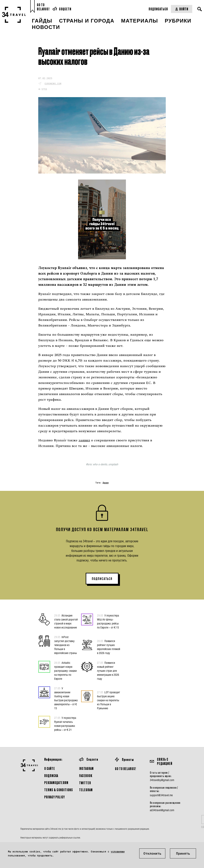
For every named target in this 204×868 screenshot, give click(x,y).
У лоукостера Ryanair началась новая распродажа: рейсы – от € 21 (65, 724)
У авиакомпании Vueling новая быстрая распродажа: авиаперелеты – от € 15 (66, 698)
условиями (118, 851)
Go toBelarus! (43, 7)
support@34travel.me (161, 795)
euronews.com (53, 83)
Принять (183, 853)
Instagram (86, 768)
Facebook (86, 776)
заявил (84, 440)
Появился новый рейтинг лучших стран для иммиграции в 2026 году (108, 671)
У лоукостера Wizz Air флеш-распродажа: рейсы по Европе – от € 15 (108, 621)
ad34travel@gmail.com (162, 810)
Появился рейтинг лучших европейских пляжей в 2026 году (109, 647)
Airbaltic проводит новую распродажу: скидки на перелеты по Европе (65, 671)
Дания (106, 483)
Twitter (85, 783)
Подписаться (158, 9)
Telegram (86, 790)
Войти (182, 9)
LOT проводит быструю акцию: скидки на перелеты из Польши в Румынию (108, 700)
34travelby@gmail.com (162, 780)
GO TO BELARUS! (126, 769)
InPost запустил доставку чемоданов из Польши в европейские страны (66, 645)
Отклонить (152, 853)
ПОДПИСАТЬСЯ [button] (102, 579)
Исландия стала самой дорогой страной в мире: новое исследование (66, 621)
